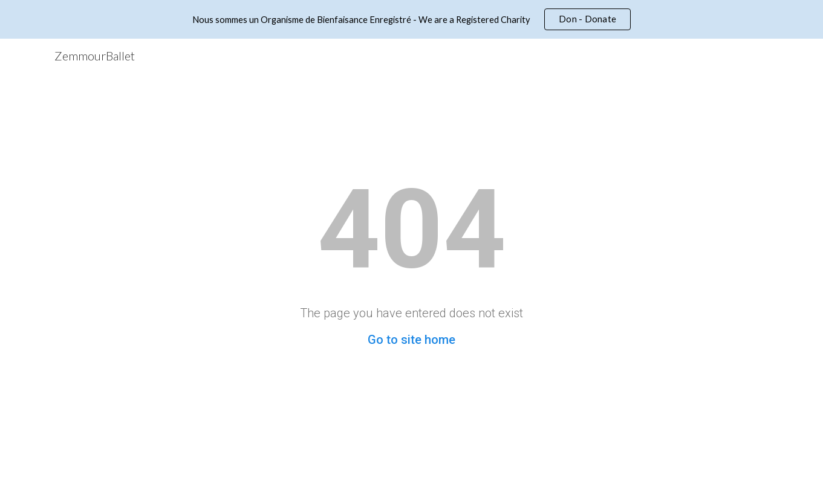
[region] (411, 19)
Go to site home (411, 340)
